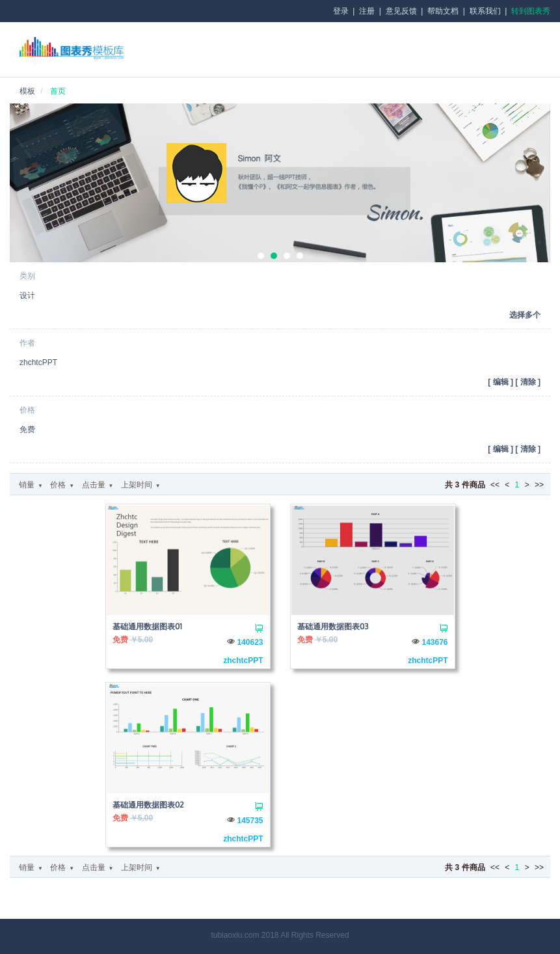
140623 (250, 642)
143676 (434, 642)
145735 (250, 821)
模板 (27, 91)
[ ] (500, 382)
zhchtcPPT (243, 661)
